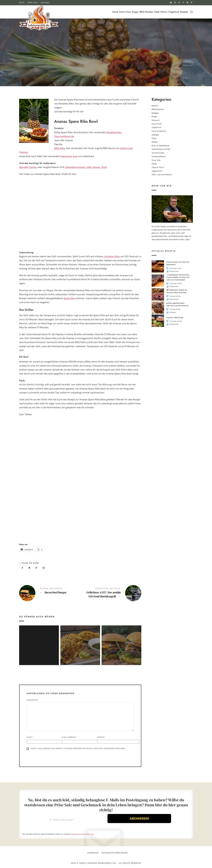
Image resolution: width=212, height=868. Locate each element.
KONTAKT (45, 3)
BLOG (22, 3)
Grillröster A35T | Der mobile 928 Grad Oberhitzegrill (111, 593)
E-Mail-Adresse (70, 737)
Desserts (156, 120)
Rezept (155, 142)
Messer (97, 167)
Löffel (89, 167)
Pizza (154, 138)
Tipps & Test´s (158, 167)
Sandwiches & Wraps (161, 149)
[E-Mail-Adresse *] (62, 820)
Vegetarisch (157, 171)
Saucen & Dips (158, 153)
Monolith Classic (28, 167)
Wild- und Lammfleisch (162, 175)
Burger (135, 12)
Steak (157, 12)
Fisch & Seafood (159, 131)
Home (115, 12)
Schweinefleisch (159, 156)
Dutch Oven (125, 12)
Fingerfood (174, 12)
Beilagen (155, 113)
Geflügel (155, 135)
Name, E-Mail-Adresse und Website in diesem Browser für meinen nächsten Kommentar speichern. (78, 748)
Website (101, 737)
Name (30, 737)
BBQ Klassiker (146, 12)
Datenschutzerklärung (82, 834)
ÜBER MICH (33, 3)
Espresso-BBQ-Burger (175, 317)
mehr (187, 239)
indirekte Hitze (112, 256)
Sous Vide (156, 160)
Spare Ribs (69, 298)
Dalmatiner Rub (69, 156)
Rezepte (184, 12)
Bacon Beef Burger (50, 593)
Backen (155, 106)
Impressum (93, 853)
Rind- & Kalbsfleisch (160, 146)
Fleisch (164, 12)
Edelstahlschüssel (75, 167)
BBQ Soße (60, 148)
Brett (104, 167)
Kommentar (33, 700)
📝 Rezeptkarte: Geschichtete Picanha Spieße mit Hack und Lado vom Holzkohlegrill (178, 277)
